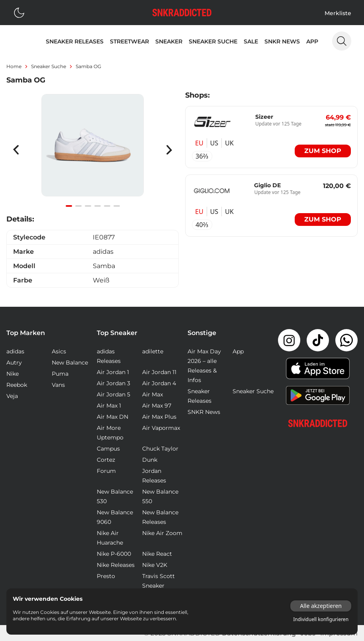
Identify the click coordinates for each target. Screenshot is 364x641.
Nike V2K (155, 565)
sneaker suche (49, 66)
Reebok (17, 385)
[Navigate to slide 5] (107, 206)
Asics (59, 351)
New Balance (70, 363)
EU (199, 143)
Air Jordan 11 (159, 372)
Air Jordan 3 (114, 383)
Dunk (150, 460)
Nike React (157, 554)
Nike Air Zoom (162, 533)
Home (14, 66)
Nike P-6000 (114, 554)
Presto (106, 576)
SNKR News (282, 41)
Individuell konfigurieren (321, 619)
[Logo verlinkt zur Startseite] (182, 13)
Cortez (106, 460)
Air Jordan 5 (114, 394)
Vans (58, 385)
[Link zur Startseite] (318, 423)
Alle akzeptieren (321, 606)
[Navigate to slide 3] (88, 206)
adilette (153, 351)
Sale (251, 41)
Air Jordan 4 (159, 383)
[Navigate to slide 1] (69, 206)
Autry (14, 363)
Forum (106, 471)
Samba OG (88, 66)
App (312, 41)
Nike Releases (116, 565)
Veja (12, 396)
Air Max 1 (109, 406)
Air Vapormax (161, 428)
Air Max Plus (159, 417)
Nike (13, 374)
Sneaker (169, 41)
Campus (108, 449)
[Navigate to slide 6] (117, 206)
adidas (15, 351)
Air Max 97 (157, 406)
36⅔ (202, 156)
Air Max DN (113, 417)
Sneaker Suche (213, 41)
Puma (60, 374)
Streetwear (129, 41)
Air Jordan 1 (113, 372)
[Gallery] (93, 150)
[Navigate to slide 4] (98, 206)
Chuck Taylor (160, 449)
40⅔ (202, 225)
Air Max (153, 394)
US (214, 143)
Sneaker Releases (75, 41)
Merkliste (338, 13)
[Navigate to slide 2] (78, 206)
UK (229, 143)
